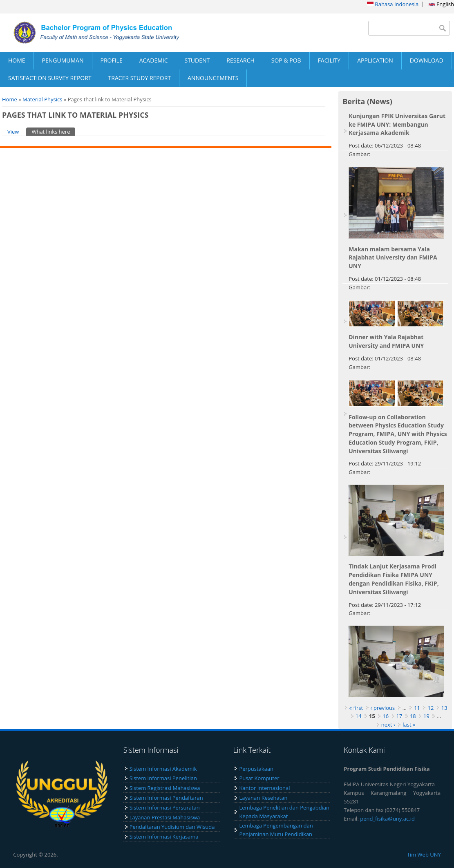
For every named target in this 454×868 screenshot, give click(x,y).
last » (409, 725)
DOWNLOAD (427, 60)
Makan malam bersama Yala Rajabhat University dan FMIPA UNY (393, 258)
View (13, 132)
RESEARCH (240, 60)
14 (359, 716)
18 (413, 716)
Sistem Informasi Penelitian (163, 778)
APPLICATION (375, 60)
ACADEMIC (154, 60)
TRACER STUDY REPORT (140, 78)
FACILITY (329, 60)
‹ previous (383, 708)
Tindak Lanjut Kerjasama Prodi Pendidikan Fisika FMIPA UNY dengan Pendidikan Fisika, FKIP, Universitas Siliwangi (394, 579)
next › (388, 725)
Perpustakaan (256, 769)
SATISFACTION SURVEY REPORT (50, 78)
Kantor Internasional (264, 788)
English (441, 4)
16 (386, 716)
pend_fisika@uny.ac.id (387, 819)
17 (399, 716)
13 (444, 708)
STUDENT (197, 60)
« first (356, 708)
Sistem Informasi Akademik (163, 769)
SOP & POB (286, 60)
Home (10, 99)
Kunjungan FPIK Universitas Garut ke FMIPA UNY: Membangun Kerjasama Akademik (397, 124)
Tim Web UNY (424, 855)
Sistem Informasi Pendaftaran (166, 798)
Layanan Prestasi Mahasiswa (165, 817)
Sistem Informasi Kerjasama (164, 837)
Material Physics (42, 99)
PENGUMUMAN (63, 60)
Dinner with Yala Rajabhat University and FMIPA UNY (386, 341)
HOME (17, 60)
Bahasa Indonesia (393, 4)
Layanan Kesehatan (263, 798)
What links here (53, 131)
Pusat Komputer (259, 778)
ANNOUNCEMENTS (213, 78)
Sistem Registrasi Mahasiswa (165, 788)
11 (417, 708)
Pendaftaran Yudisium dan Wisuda (172, 827)
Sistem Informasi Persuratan (165, 808)
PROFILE (112, 60)
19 (426, 716)
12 (431, 708)
